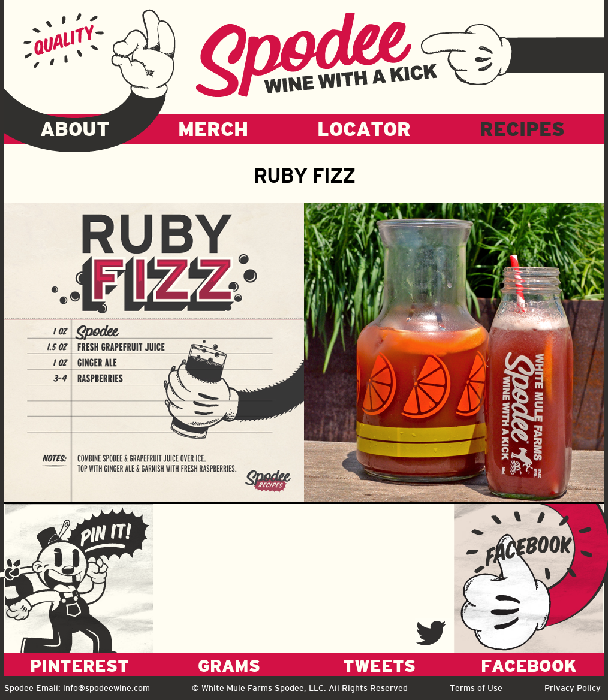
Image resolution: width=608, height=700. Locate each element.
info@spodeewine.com (106, 688)
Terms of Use (476, 688)
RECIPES (522, 129)
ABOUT (75, 129)
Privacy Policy (573, 688)
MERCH (213, 129)
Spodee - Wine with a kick (317, 55)
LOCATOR (364, 129)
